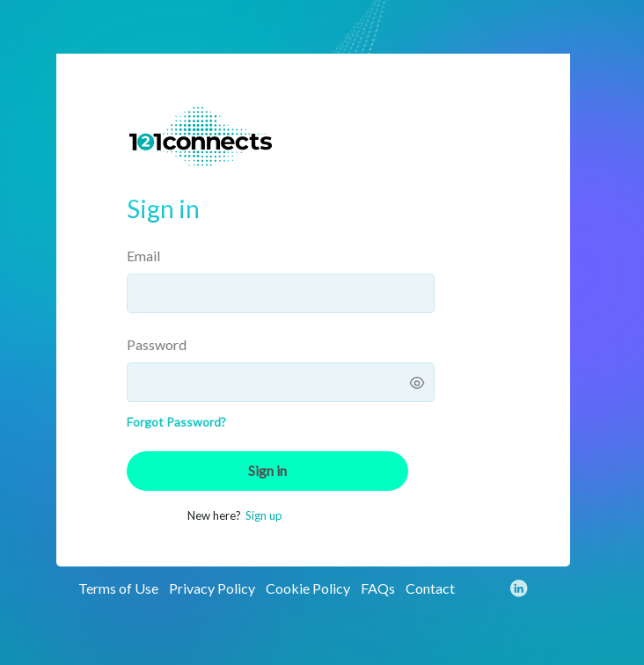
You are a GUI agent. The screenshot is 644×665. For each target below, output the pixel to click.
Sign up (264, 515)
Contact (430, 588)
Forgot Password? (176, 422)
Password (157, 344)
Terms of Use (118, 588)
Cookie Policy (308, 588)
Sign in (267, 470)
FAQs (378, 588)
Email (143, 256)
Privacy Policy (212, 588)
